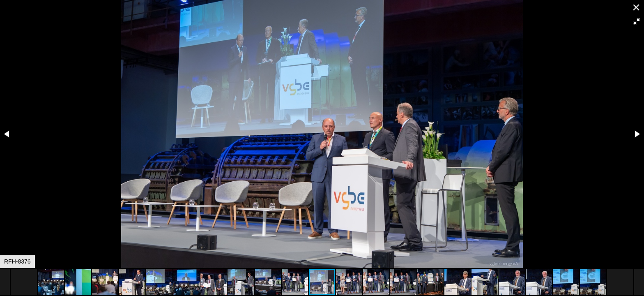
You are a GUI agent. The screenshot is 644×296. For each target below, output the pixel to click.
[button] (637, 21)
